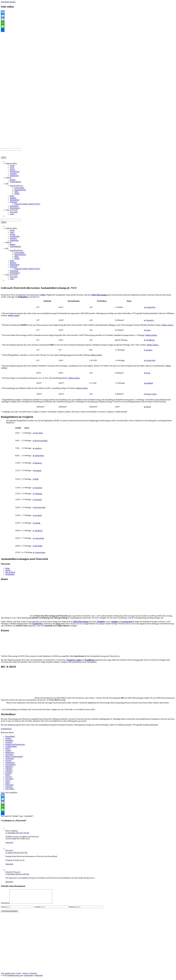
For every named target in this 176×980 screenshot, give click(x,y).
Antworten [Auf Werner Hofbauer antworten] (9, 842)
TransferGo (71, 660)
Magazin (13, 198)
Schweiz (8, 777)
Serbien (8, 738)
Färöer (8, 775)
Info (7, 184)
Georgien (9, 742)
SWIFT (17, 194)
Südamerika (14, 176)
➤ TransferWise (150, 307)
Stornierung (14, 206)
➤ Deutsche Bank (39, 507)
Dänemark (9, 785)
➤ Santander (37, 500)
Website (72, 910)
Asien (12, 168)
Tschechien (9, 759)
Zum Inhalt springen (8, 2)
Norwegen (9, 779)
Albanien (9, 771)
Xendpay (115, 622)
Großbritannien (11, 746)
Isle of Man (10, 789)
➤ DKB (36, 479)
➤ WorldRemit (149, 340)
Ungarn (8, 750)
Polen (7, 783)
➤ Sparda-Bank (38, 456)
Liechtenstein (10, 765)
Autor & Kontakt (12, 210)
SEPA (16, 192)
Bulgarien (9, 767)
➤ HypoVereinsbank (40, 441)
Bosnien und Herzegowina (15, 744)
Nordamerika (15, 172)
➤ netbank (36, 523)
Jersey (8, 781)
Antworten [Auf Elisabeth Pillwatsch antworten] (9, 882)
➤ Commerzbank (39, 552)
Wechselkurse (15, 208)
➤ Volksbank (37, 494)
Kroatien (9, 773)
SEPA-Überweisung (81, 622)
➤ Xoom (147, 373)
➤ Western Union (150, 394)
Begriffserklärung (16, 186)
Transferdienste (15, 182)
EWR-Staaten (19, 188)
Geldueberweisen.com (15, 978)
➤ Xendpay (148, 350)
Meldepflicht (15, 200)
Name (3, 910)
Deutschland (10, 736)
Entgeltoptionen (20, 190)
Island (8, 748)
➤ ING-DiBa (37, 546)
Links (12, 214)
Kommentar (5, 906)
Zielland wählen (11, 164)
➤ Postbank (37, 471)
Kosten (8, 570)
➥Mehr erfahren (14, 315)
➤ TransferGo (149, 320)
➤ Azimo (147, 330)
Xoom (58, 624)
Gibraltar (9, 769)
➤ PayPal (147, 407)
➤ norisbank (37, 515)
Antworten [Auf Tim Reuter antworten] (9, 864)
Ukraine (8, 761)
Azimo (79, 660)
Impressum (39, 978)
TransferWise (38, 624)
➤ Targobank (37, 488)
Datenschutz (29, 978)
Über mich (14, 212)
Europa (12, 170)
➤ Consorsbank (38, 538)
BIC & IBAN (10, 572)
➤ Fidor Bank (38, 433)
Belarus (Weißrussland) (14, 757)
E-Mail (37, 910)
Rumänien (9, 740)
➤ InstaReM (148, 383)
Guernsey (9, 787)
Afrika (12, 166)
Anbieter (9, 178)
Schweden (9, 754)
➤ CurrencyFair (150, 360)
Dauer (12, 196)
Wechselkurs (10, 574)
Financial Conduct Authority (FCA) (27, 204)
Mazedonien (10, 763)
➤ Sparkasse (37, 463)
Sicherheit (14, 202)
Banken (13, 180)
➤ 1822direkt (37, 531)
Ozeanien (13, 174)
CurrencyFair (127, 622)
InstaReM (101, 622)
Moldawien (9, 752)
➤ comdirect (37, 448)
